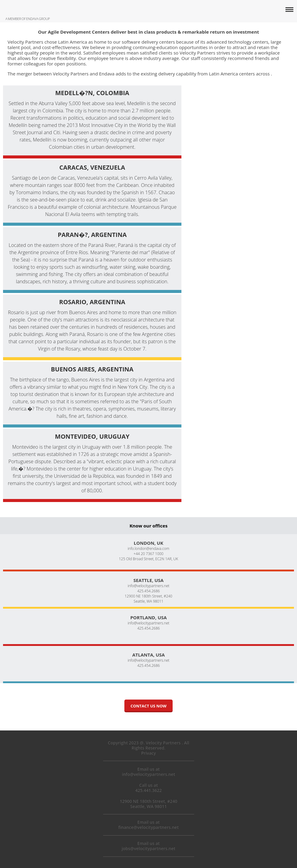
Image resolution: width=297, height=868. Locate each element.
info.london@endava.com (148, 549)
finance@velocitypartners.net (148, 827)
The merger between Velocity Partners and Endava (61, 74)
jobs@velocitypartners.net (148, 848)
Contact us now (148, 706)
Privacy (148, 753)
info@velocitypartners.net (149, 586)
